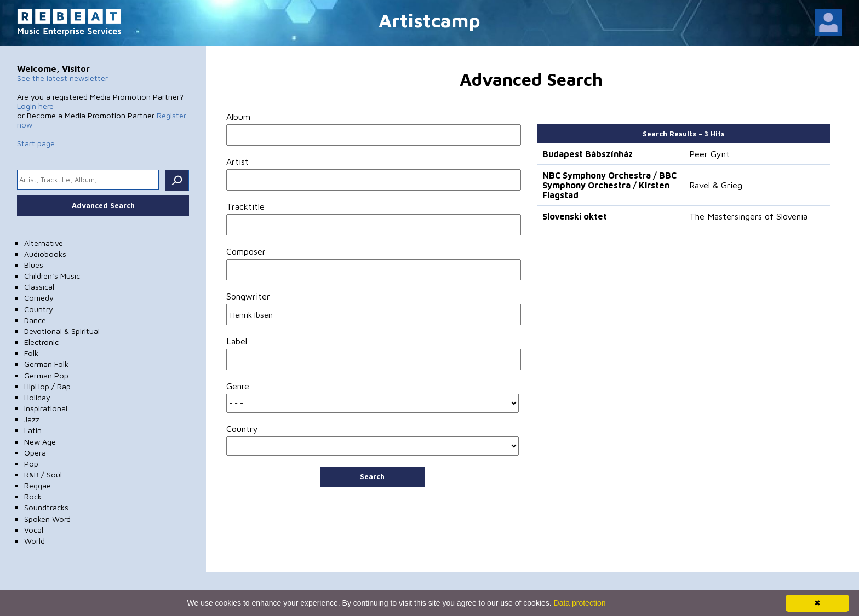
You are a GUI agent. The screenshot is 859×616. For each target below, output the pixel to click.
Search (372, 476)
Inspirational (46, 408)
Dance (35, 320)
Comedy (39, 298)
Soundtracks (46, 507)
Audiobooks (45, 254)
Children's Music (52, 276)
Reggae (38, 485)
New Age (40, 442)
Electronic (41, 342)
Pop (31, 464)
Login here (35, 106)
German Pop (46, 375)
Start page (36, 143)
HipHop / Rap (47, 386)
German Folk (46, 364)
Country (39, 309)
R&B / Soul (43, 474)
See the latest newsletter (62, 78)
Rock (33, 496)
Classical (39, 287)
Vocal (34, 530)
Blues (34, 265)
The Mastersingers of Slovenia (748, 216)
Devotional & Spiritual (62, 331)
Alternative (44, 243)
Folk (31, 353)
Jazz (32, 419)
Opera (35, 453)
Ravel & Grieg (716, 185)
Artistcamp (429, 20)
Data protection (580, 603)
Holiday (37, 397)
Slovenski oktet (575, 216)
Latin (33, 430)
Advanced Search (103, 205)
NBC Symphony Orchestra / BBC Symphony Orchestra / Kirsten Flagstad (609, 185)
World (35, 541)
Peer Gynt (709, 154)
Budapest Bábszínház (588, 154)
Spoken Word (47, 519)
